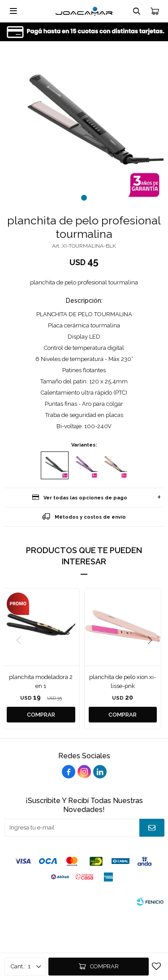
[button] (84, 198)
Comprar (104, 966)
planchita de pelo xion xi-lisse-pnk (123, 681)
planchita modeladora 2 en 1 (41, 681)
